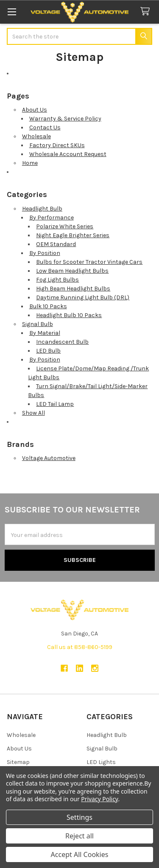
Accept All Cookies (80, 854)
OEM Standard (56, 244)
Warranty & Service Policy (65, 119)
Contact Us (45, 127)
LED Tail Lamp (55, 404)
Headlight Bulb (42, 209)
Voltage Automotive (49, 458)
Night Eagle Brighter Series (73, 235)
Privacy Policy (99, 799)
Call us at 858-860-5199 (80, 647)
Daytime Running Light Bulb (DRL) (83, 297)
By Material (45, 333)
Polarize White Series (65, 226)
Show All (33, 413)
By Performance (52, 218)
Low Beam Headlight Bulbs (72, 271)
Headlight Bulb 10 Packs (69, 315)
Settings (79, 817)
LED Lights (101, 762)
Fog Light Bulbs (57, 280)
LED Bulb (48, 351)
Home (30, 163)
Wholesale (36, 136)
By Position (45, 253)
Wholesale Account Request (68, 154)
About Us (35, 110)
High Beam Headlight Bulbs (73, 289)
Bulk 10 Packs (48, 306)
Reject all (79, 836)
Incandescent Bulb (62, 342)
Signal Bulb (38, 324)
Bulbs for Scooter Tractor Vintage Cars (89, 262)
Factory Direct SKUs (57, 145)
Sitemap (18, 762)
